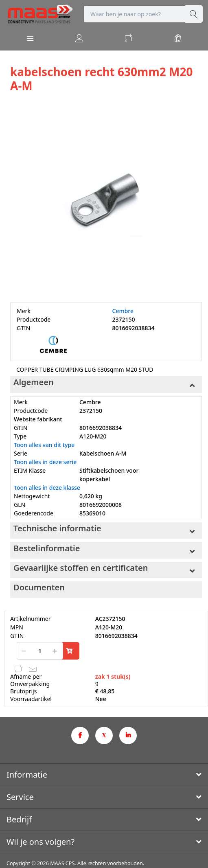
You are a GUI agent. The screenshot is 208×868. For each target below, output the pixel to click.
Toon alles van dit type (44, 445)
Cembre (123, 311)
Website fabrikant (38, 419)
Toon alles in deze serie (45, 462)
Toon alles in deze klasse (47, 488)
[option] (106, 198)
